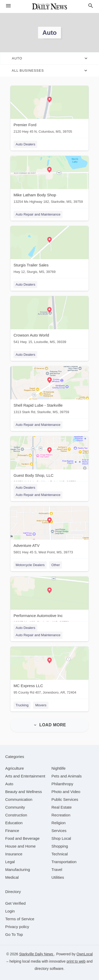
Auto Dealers (25, 144)
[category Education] (14, 823)
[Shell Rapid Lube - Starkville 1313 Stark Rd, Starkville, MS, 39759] (49, 391)
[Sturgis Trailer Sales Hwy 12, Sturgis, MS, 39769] (49, 251)
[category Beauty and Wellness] (24, 792)
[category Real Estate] (62, 807)
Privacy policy (17, 927)
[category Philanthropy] (62, 784)
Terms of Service (20, 919)
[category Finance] (12, 831)
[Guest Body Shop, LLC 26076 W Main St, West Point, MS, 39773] (49, 461)
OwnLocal (85, 954)
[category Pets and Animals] (67, 776)
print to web (76, 961)
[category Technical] (60, 854)
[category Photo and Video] (66, 792)
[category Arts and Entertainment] (25, 776)
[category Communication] (19, 799)
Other (56, 565)
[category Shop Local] (61, 838)
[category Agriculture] (15, 768)
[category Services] (59, 831)
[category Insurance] (14, 854)
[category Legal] (10, 862)
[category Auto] (9, 784)
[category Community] (15, 807)
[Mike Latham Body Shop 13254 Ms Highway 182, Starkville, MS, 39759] (49, 181)
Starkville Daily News (37, 954)
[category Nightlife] (59, 768)
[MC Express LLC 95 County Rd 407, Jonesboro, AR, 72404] (49, 672)
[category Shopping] (60, 846)
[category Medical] (12, 877)
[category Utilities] (58, 877)
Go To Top (14, 934)
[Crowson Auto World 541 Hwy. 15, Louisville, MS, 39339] (49, 321)
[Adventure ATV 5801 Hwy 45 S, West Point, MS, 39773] (49, 531)
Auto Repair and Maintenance (38, 214)
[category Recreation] (61, 815)
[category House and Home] (20, 846)
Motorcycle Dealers (30, 565)
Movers (41, 705)
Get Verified (15, 903)
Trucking (22, 705)
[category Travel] (57, 870)
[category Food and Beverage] (22, 838)
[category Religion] (59, 823)
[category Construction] (16, 815)
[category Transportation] (64, 862)
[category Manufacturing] (18, 870)
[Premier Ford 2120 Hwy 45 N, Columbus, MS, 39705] (49, 111)
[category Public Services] (65, 799)
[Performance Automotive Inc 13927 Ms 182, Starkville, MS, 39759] (49, 602)
